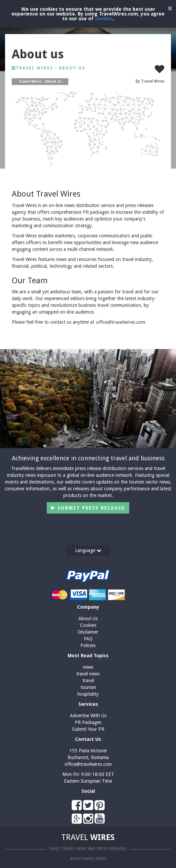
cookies (104, 19)
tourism (88, 687)
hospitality (88, 694)
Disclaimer (88, 632)
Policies (88, 645)
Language (88, 550)
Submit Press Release (88, 508)
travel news (88, 674)
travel (88, 681)
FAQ (88, 639)
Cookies (88, 625)
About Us (88, 618)
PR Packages (88, 722)
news (88, 667)
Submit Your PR (88, 729)
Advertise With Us (88, 716)
